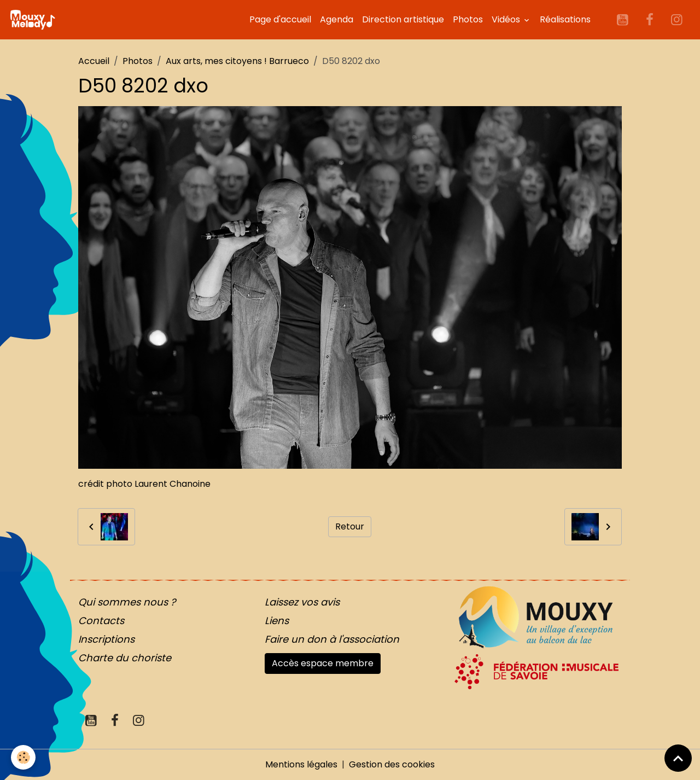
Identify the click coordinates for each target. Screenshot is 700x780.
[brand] (34, 20)
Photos (468, 19)
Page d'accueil (280, 19)
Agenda (337, 19)
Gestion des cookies (392, 764)
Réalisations (565, 19)
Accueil (94, 61)
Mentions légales (301, 764)
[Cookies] (23, 757)
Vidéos (507, 19)
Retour (350, 526)
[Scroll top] (678, 758)
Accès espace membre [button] (323, 663)
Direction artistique (403, 19)
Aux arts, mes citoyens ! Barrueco (237, 61)
